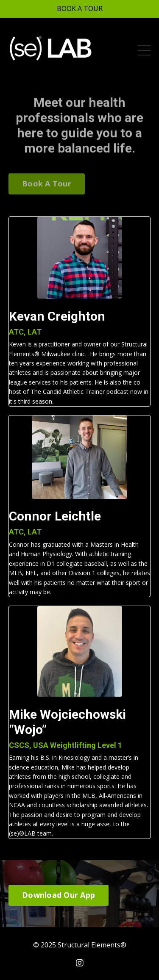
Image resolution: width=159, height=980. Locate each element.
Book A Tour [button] (47, 178)
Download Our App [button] (59, 895)
